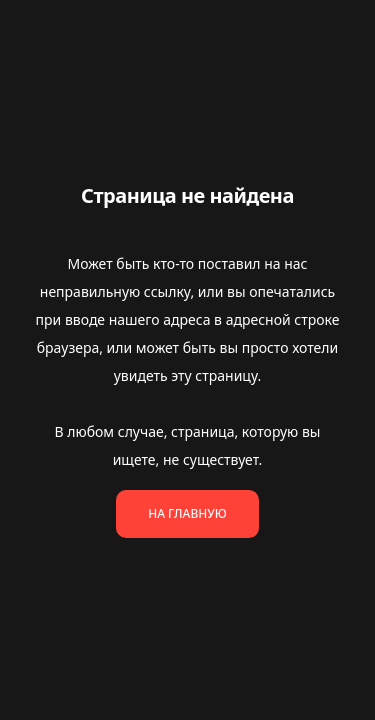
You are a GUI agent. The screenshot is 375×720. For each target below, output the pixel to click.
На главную (187, 513)
